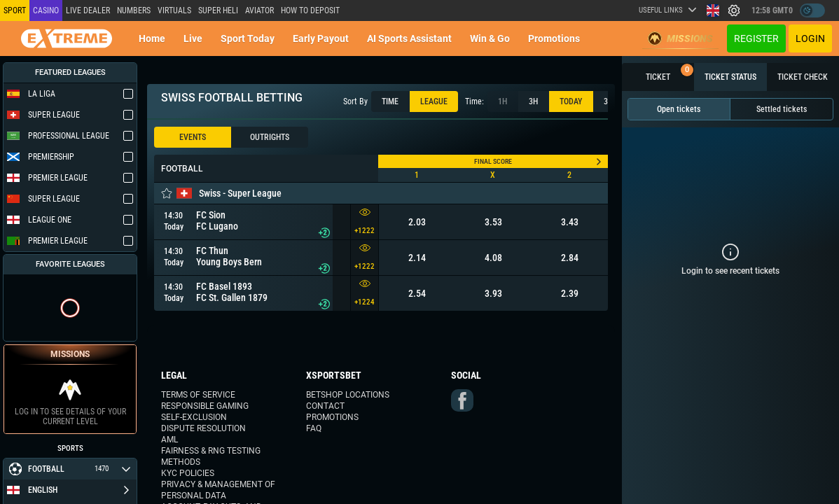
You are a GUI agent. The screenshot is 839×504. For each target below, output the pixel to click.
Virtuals (174, 10)
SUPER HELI (218, 10)
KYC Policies (188, 473)
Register (756, 38)
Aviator (259, 10)
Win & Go (490, 38)
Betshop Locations (348, 395)
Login (810, 38)
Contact (325, 406)
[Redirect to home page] (67, 38)
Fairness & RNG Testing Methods (211, 456)
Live (193, 38)
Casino (46, 10)
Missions (680, 38)
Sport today (248, 38)
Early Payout (321, 38)
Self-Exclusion (194, 417)
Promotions (554, 38)
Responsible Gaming (205, 406)
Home (152, 38)
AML (169, 440)
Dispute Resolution (203, 428)
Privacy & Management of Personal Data (218, 490)
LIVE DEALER (88, 10)
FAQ (314, 428)
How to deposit (310, 10)
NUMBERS (134, 10)
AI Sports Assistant (409, 38)
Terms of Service (198, 395)
